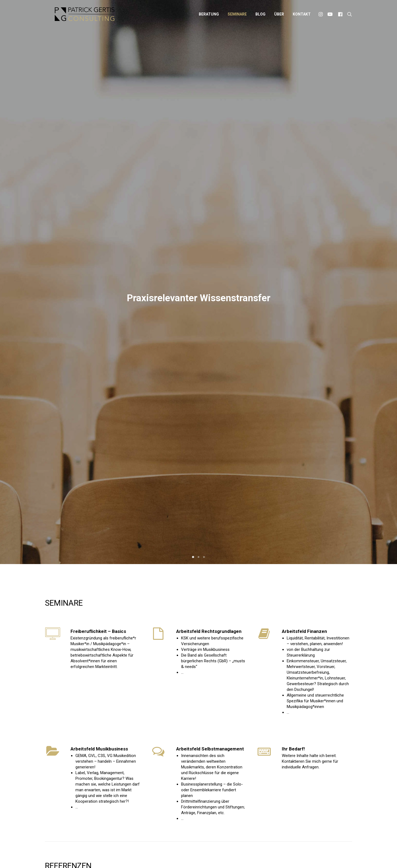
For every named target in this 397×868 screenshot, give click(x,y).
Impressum (176, 855)
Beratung (209, 16)
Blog (260, 16)
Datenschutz (201, 855)
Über (279, 16)
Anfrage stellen (329, 532)
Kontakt (302, 16)
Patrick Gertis (151, 855)
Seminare (237, 16)
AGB (219, 855)
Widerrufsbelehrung (244, 855)
